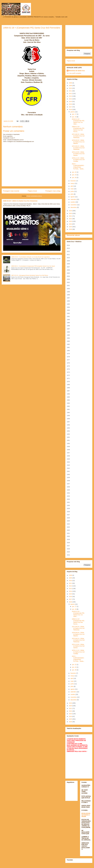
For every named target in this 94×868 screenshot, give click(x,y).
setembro (74, 199)
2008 (71, 83)
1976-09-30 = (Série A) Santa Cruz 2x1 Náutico (78, 142)
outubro (73, 202)
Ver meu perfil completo (74, 73)
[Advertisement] (79, 35)
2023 (71, 221)
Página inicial (32, 191)
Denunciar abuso (73, 235)
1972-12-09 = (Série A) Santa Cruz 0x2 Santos (78, 154)
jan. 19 (74, 117)
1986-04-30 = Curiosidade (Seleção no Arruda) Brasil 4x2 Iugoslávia (30, 257)
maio (72, 189)
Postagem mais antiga (53, 191)
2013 (71, 96)
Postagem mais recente (11, 191)
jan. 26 (74, 177)
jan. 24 (74, 175)
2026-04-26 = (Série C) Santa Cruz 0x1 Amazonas (20, 201)
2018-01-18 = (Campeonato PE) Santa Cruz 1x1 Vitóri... (78, 122)
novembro (74, 205)
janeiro (73, 112)
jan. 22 (74, 172)
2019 (71, 211)
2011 (71, 91)
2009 (71, 86)
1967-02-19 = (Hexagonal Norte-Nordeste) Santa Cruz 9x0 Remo (30, 275)
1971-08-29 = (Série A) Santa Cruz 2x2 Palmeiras (78, 136)
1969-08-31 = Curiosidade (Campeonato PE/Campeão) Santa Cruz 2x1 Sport (33, 266)
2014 (71, 99)
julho (72, 194)
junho (72, 191)
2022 (71, 219)
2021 (71, 216)
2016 (71, 104)
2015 (71, 101)
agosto (73, 197)
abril (72, 186)
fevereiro (73, 181)
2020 (71, 213)
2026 (71, 229)
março (73, 183)
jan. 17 (74, 114)
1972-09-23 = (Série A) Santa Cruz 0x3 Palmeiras (78, 148)
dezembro (74, 207)
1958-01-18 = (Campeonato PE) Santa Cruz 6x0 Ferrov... (78, 129)
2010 (71, 88)
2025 (71, 227)
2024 (71, 224)
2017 (71, 107)
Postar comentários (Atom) (34, 196)
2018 (71, 109)
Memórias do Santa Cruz (77, 71)
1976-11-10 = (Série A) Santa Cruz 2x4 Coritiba (78, 160)
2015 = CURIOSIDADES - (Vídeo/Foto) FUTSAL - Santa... (78, 166)
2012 (71, 94)
